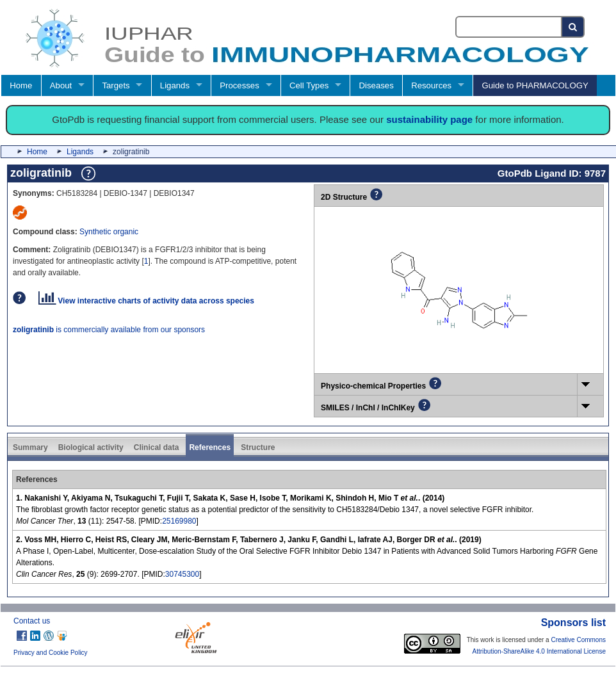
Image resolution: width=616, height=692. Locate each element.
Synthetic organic (109, 232)
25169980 (179, 521)
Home (21, 85)
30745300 (182, 574)
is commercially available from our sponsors (109, 330)
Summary (30, 447)
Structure (258, 447)
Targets (116, 85)
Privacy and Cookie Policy (51, 653)
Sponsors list (573, 623)
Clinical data (157, 447)
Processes (239, 85)
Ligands (175, 85)
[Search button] (573, 27)
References (210, 447)
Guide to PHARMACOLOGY (535, 85)
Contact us (32, 621)
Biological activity (91, 447)
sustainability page (429, 119)
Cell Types (309, 85)
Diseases (377, 85)
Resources (431, 85)
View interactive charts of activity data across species (146, 301)
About (61, 85)
